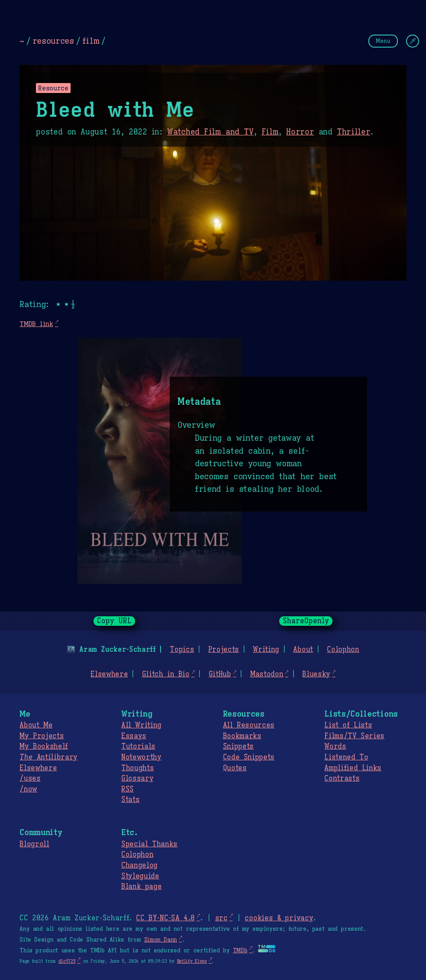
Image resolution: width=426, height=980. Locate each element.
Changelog (139, 865)
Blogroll (34, 844)
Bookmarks (242, 736)
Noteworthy (141, 757)
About (303, 650)
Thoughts (137, 768)
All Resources (249, 725)
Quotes (235, 768)
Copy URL (114, 621)
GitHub (220, 674)
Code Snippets (249, 757)
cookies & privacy (279, 918)
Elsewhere (109, 674)
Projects (224, 650)
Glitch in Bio (166, 674)
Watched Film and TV (210, 132)
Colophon (343, 650)
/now (28, 789)
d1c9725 (67, 961)
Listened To (346, 757)
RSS (127, 789)
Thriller (353, 132)
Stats (130, 800)
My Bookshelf (44, 746)
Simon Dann (161, 940)
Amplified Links (353, 768)
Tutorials (138, 746)
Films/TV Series (354, 736)
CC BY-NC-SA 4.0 (165, 918)
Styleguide (140, 876)
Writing (266, 650)
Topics (182, 650)
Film (270, 132)
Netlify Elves (192, 961)
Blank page (141, 887)
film (91, 41)
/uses (30, 778)
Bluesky (316, 674)
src (221, 918)
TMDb (240, 951)
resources (53, 41)
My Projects (42, 736)
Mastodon (267, 674)
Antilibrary (48, 757)
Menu (383, 41)
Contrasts (342, 778)
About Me (36, 725)
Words (335, 746)
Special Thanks (149, 844)
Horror (300, 132)
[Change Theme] (413, 41)
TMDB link (36, 324)
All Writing (141, 725)
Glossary (137, 778)
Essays (134, 736)
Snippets (238, 746)
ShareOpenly (306, 621)
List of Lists (348, 725)
